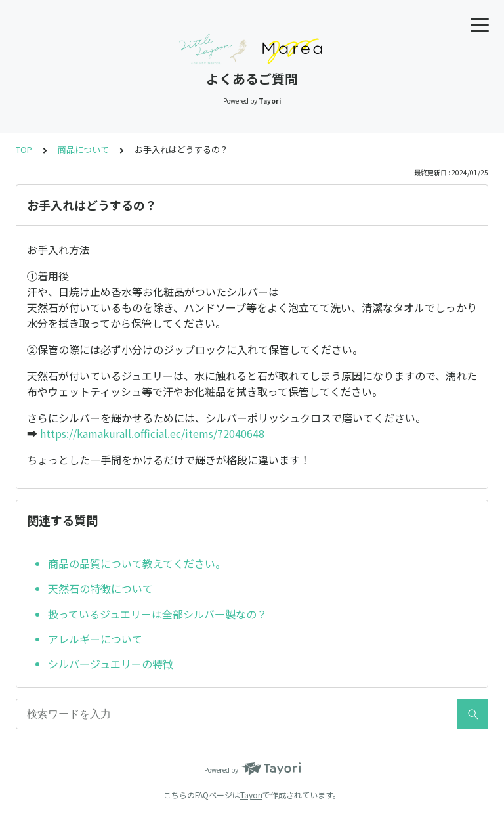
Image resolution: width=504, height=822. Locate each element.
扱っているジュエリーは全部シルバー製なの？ (157, 614)
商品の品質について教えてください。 (137, 563)
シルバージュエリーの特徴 (111, 664)
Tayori (251, 795)
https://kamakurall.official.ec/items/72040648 (152, 433)
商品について (83, 149)
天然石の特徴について (100, 588)
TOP (24, 149)
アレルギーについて (95, 639)
